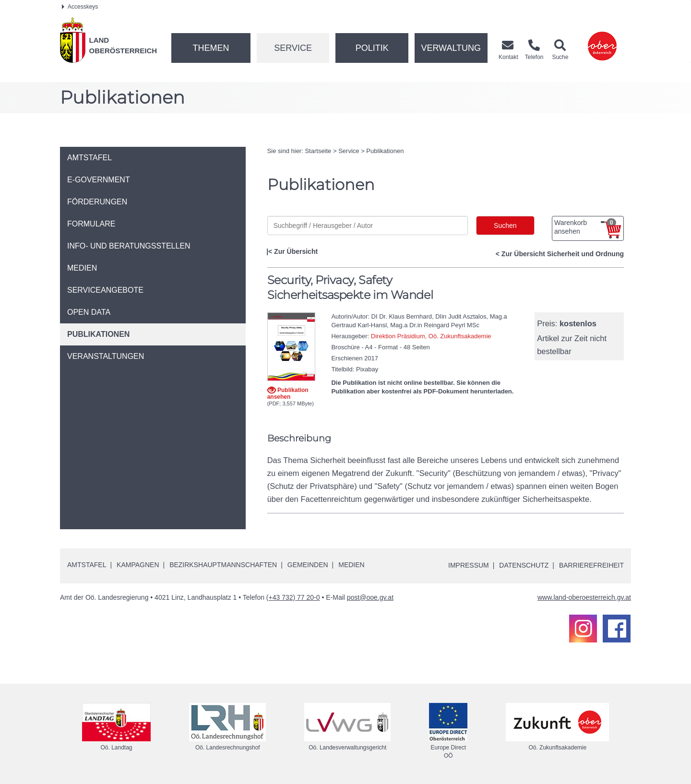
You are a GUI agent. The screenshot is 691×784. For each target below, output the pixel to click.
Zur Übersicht (296, 251)
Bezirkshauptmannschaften (223, 565)
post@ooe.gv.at (370, 597)
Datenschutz (524, 565)
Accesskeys (80, 7)
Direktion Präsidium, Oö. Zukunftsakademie (431, 336)
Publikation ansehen (288, 393)
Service (293, 48)
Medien (351, 565)
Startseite (318, 151)
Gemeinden (308, 565)
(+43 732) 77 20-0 (293, 597)
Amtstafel (87, 565)
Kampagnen (138, 565)
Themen (211, 48)
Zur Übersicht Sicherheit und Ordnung (563, 254)
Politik (372, 48)
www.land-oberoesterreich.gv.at (584, 597)
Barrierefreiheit (591, 565)
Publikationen (385, 151)
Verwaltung (451, 48)
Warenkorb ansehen (585, 227)
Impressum (468, 565)
